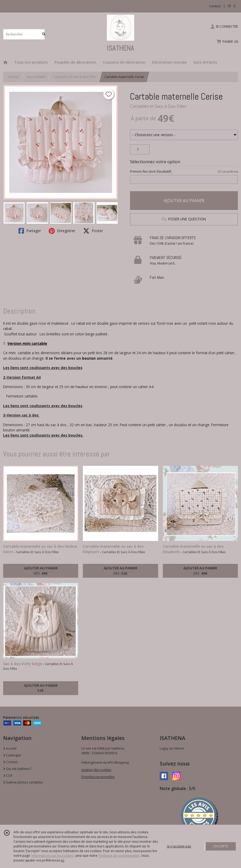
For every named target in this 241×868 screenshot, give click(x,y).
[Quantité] (140, 149)
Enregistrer (62, 231)
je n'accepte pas (179, 846)
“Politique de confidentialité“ (119, 856)
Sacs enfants (36, 77)
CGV (8, 776)
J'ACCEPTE (221, 846)
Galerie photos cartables (23, 782)
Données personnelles (98, 777)
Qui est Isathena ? (17, 769)
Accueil (14, 77)
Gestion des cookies (96, 770)
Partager (30, 231)
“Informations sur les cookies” (53, 856)
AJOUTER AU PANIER (184, 201)
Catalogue (12, 755)
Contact (215, 6)
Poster (93, 231)
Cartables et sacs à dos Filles (75, 77)
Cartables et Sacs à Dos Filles (158, 106)
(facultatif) (184, 172)
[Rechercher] (44, 34)
